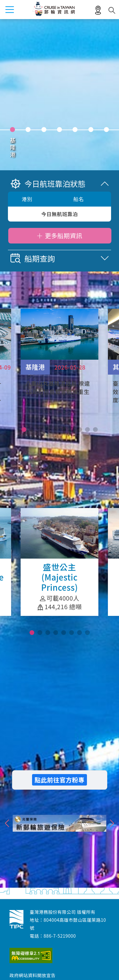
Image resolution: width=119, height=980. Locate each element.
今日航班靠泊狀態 (48, 183)
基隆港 (13, 148)
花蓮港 (75, 148)
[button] (24, 430)
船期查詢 (33, 258)
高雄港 (60, 148)
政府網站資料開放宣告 (33, 975)
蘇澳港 (106, 148)
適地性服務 (98, 11)
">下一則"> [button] (112, 823)
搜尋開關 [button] (112, 10)
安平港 (44, 148)
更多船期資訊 (63, 236)
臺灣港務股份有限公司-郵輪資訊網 (17, 919)
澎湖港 (91, 148)
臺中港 (28, 148)
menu (10, 10)
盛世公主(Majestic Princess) (60, 562)
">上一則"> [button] (7, 823)
